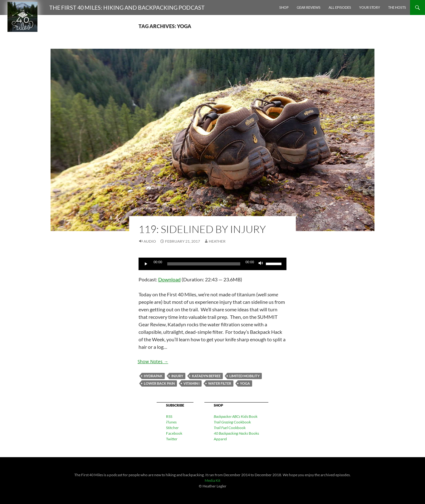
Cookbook (232, 422)
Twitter (172, 439)
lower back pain (159, 383)
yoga (245, 383)
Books (236, 433)
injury (177, 376)
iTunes (171, 422)
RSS (169, 416)
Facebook (174, 433)
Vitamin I (191, 383)
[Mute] (261, 264)
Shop (284, 7)
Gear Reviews (309, 7)
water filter (220, 383)
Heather (217, 241)
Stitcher (172, 428)
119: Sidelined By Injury (202, 229)
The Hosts (397, 7)
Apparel (220, 439)
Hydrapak (153, 376)
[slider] (204, 264)
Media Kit (212, 480)
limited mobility (244, 376)
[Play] (147, 264)
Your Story (370, 7)
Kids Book (236, 416)
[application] (212, 264)
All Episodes (340, 7)
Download (169, 279)
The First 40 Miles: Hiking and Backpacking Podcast (127, 7)
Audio (150, 241)
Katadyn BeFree (206, 376)
